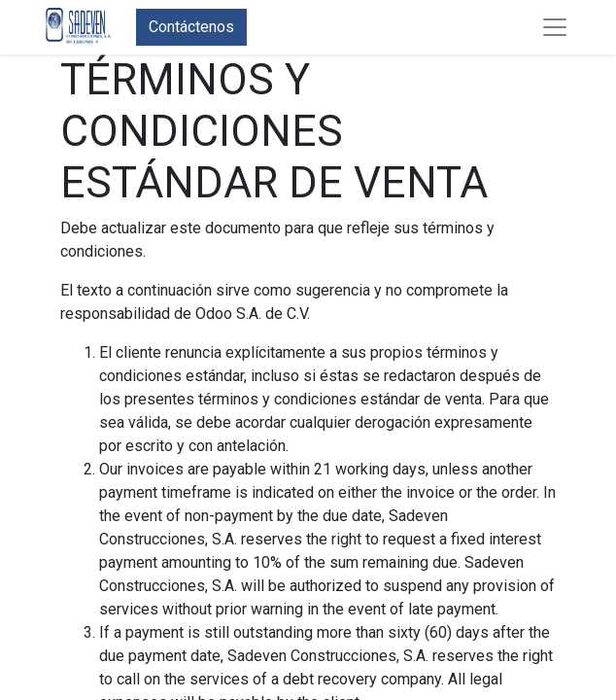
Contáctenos (191, 27)
